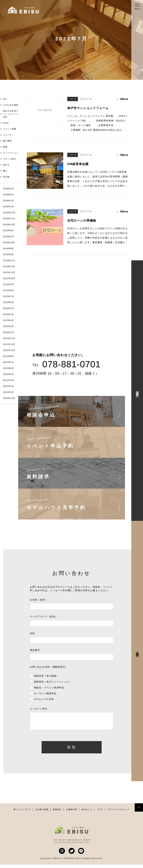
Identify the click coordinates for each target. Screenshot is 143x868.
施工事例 (7, 141)
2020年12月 (9, 398)
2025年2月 (8, 237)
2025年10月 (9, 225)
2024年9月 (8, 249)
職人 (5, 171)
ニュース (7, 135)
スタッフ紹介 (10, 159)
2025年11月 (9, 219)
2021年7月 (8, 362)
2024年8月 (8, 255)
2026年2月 (8, 207)
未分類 (6, 177)
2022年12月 (9, 266)
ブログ (100, 813)
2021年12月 (9, 338)
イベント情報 (10, 129)
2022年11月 (9, 272)
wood (6, 123)
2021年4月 (8, 380)
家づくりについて (22, 813)
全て (5, 99)
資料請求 (137, 651)
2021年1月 (8, 392)
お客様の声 (72, 813)
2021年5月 (8, 374)
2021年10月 (9, 350)
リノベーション (11, 153)
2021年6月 (8, 368)
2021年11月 (9, 344)
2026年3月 (8, 201)
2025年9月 (8, 231)
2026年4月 (8, 195)
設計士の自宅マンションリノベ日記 (11, 114)
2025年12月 (9, 213)
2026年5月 (8, 189)
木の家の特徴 (42, 813)
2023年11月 (9, 260)
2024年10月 (9, 243)
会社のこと (87, 813)
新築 (5, 147)
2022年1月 (8, 332)
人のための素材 (11, 105)
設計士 (6, 165)
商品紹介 (57, 813)
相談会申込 (137, 391)
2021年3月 (8, 386)
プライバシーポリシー (119, 813)
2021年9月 (8, 356)
